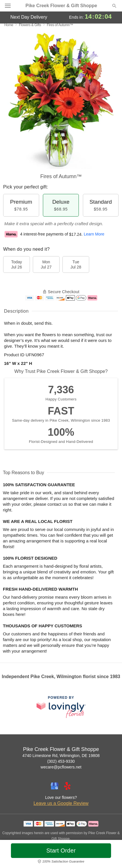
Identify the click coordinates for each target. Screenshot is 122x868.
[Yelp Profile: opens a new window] (67, 786)
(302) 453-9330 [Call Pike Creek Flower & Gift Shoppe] (61, 761)
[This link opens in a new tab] (61, 707)
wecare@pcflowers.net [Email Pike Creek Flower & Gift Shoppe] (61, 767)
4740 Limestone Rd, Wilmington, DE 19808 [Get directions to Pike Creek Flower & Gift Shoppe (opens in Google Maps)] (61, 756)
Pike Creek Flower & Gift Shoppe (61, 6)
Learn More (94, 234)
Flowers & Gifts (30, 25)
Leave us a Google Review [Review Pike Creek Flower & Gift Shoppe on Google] (61, 803)
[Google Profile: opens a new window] (55, 786)
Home (9, 25)
